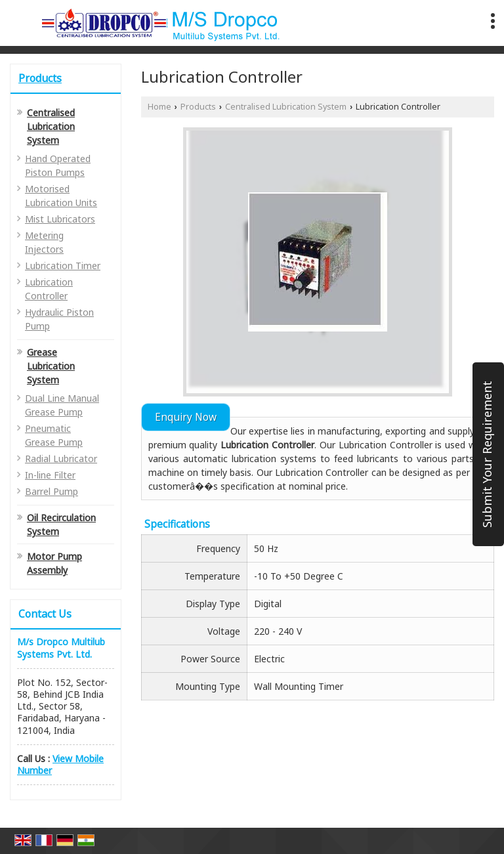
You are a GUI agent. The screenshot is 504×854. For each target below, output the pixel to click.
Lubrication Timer (63, 266)
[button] (60, 764)
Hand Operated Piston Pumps (58, 165)
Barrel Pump (52, 491)
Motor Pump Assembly (54, 563)
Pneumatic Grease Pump (54, 435)
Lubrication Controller (49, 289)
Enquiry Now (186, 417)
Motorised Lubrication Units (61, 196)
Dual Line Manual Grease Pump (62, 405)
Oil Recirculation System (61, 524)
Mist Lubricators (60, 219)
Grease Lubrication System (51, 366)
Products (40, 78)
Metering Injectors (44, 242)
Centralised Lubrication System (51, 126)
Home (159, 107)
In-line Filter (50, 475)
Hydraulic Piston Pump (59, 319)
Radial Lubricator (61, 459)
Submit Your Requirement (487, 454)
